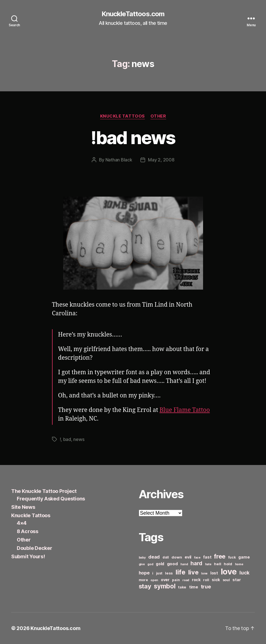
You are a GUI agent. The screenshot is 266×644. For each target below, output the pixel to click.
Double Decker (35, 548)
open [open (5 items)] (154, 580)
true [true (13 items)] (206, 586)
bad (67, 439)
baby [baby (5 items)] (142, 558)
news (79, 439)
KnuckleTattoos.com (133, 14)
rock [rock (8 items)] (196, 580)
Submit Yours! (28, 556)
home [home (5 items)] (239, 564)
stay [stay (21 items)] (145, 586)
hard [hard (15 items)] (196, 563)
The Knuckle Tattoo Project (44, 491)
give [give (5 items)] (142, 564)
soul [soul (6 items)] (226, 580)
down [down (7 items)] (177, 557)
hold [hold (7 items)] (228, 564)
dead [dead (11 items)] (154, 557)
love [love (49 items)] (229, 572)
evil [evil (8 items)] (188, 557)
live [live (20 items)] (193, 572)
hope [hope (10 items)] (144, 573)
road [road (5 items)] (186, 580)
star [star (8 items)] (236, 580)
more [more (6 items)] (143, 580)
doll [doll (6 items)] (166, 557)
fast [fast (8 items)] (207, 557)
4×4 (22, 523)
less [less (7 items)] (169, 573)
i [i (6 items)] (153, 573)
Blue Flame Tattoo (185, 410)
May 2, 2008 (161, 160)
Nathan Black (119, 160)
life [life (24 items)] (181, 572)
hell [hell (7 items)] (217, 564)
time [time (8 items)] (194, 587)
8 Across (28, 531)
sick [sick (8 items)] (216, 580)
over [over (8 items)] (165, 580)
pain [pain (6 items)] (176, 580)
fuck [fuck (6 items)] (232, 557)
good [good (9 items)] (172, 564)
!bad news (133, 138)
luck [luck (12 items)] (244, 573)
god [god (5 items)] (150, 564)
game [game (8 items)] (244, 557)
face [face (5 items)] (197, 558)
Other (158, 116)
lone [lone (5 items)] (204, 573)
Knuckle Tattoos (123, 116)
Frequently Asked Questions (51, 499)
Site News (23, 507)
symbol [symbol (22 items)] (165, 586)
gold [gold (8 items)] (160, 564)
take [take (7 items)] (182, 587)
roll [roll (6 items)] (206, 580)
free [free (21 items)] (220, 556)
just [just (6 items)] (159, 573)
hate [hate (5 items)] (208, 564)
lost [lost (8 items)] (214, 573)
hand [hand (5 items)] (184, 564)
